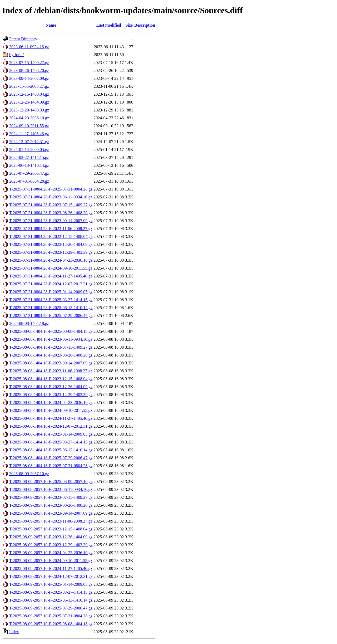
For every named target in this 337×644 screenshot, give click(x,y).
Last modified (109, 25)
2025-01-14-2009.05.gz (29, 150)
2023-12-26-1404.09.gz (29, 102)
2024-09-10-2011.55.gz (29, 126)
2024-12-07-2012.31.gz (29, 142)
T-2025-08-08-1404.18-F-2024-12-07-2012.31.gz (51, 426)
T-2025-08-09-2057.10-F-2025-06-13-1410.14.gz (51, 600)
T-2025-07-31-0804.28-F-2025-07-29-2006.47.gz (51, 316)
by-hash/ (16, 55)
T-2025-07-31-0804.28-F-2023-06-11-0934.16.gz (51, 197)
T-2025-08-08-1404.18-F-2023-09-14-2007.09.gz (51, 363)
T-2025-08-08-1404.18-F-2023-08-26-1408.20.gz (51, 355)
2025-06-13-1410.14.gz (29, 165)
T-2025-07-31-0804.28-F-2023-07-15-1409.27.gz (51, 205)
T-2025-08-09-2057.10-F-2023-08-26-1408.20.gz (51, 505)
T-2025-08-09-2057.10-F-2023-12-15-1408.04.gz (51, 529)
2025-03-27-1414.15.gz (29, 157)
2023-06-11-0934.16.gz (29, 47)
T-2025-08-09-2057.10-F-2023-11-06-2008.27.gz (51, 521)
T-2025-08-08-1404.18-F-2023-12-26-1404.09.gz (51, 387)
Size (129, 25)
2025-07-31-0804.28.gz (29, 181)
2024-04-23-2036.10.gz (29, 118)
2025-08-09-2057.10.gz (29, 474)
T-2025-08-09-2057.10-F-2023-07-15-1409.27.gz (51, 497)
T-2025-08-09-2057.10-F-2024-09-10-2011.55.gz (51, 561)
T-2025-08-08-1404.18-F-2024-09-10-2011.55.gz (51, 410)
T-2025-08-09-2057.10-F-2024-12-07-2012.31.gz (51, 576)
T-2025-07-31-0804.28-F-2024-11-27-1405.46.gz (51, 276)
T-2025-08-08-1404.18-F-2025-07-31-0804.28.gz (51, 466)
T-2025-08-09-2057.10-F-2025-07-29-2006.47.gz (51, 608)
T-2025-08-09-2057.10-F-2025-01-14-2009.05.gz (51, 584)
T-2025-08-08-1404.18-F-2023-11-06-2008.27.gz (51, 371)
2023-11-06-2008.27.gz (29, 86)
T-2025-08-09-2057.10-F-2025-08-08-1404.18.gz (51, 624)
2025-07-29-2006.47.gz (29, 173)
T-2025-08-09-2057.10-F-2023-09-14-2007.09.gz (51, 513)
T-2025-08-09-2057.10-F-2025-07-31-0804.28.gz (51, 616)
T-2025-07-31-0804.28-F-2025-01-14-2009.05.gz (51, 292)
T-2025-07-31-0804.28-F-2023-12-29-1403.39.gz (51, 252)
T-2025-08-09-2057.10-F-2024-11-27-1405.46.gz (51, 569)
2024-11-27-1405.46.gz (29, 134)
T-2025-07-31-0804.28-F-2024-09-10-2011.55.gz (51, 268)
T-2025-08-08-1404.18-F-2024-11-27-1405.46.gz (51, 418)
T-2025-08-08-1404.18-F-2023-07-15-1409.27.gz (51, 347)
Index (14, 632)
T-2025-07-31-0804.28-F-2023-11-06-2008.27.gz (51, 229)
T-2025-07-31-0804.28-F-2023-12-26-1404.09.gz (51, 244)
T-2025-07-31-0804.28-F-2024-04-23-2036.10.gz (51, 260)
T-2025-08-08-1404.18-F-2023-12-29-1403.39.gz (51, 395)
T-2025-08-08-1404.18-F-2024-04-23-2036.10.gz (51, 402)
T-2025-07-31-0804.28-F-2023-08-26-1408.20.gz (51, 213)
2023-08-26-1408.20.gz (29, 70)
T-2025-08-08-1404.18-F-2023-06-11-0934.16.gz (51, 339)
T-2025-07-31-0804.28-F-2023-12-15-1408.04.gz (51, 236)
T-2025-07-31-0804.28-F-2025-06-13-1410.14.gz (51, 308)
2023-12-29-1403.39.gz (29, 110)
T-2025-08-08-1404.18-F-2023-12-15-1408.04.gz (51, 379)
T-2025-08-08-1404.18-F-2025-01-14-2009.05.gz (51, 434)
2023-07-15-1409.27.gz (29, 63)
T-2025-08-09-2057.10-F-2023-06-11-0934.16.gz (51, 489)
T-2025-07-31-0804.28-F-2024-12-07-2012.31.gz (51, 284)
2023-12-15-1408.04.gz (29, 94)
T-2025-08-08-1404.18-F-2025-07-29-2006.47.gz (51, 458)
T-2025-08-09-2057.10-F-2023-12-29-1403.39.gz (51, 545)
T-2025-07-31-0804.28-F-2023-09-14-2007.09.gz (51, 221)
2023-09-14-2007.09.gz (29, 78)
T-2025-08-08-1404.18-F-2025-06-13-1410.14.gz (51, 450)
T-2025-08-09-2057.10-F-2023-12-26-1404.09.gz (51, 537)
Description (145, 25)
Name (51, 25)
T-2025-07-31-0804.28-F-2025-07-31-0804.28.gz (51, 189)
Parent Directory (23, 39)
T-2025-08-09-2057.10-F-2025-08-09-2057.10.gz (51, 482)
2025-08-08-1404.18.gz (29, 323)
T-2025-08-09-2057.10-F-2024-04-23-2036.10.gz (51, 553)
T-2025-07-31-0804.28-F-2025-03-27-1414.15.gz (51, 300)
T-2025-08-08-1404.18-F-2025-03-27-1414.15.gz (51, 442)
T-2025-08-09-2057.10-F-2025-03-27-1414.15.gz (51, 592)
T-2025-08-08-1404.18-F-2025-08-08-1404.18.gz (51, 331)
